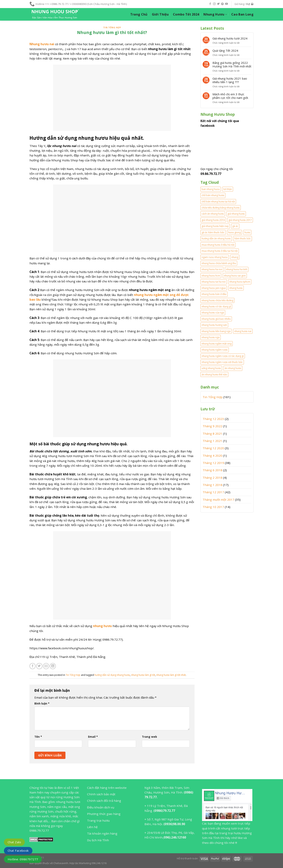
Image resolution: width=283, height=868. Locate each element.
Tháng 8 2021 (212, 434)
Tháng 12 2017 (213, 492)
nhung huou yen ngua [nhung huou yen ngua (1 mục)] (214, 288)
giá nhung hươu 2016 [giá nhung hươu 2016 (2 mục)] (213, 220)
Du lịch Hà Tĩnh (98, 840)
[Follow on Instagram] (214, 4)
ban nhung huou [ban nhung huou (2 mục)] (211, 189)
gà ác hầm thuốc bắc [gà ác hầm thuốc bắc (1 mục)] (213, 232)
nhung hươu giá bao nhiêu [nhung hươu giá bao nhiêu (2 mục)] (216, 319)
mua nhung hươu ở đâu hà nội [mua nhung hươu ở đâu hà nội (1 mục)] (218, 245)
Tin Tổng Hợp (112, 28)
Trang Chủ (139, 14)
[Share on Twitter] (39, 666)
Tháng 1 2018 (212, 485)
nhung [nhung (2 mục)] (235, 257)
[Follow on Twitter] (218, 4)
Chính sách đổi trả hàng (104, 801)
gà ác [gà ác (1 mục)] (235, 226)
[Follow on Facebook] (210, 4)
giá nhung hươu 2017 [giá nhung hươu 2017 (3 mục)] (240, 220)
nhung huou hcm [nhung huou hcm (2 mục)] (211, 276)
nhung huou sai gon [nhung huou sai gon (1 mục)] (235, 276)
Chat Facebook (18, 851)
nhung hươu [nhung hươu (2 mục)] (236, 288)
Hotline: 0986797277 (23, 859)
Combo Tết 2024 (186, 14)
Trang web (149, 737)
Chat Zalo (14, 842)
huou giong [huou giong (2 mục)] (234, 232)
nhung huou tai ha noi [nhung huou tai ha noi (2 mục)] (214, 282)
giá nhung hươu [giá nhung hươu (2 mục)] (236, 214)
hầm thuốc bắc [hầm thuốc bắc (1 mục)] (243, 238)
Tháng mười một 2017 (218, 500)
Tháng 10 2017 (213, 507)
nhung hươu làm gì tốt (143, 675)
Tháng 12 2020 (213, 448)
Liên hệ (92, 827)
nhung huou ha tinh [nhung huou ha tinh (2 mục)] (237, 269)
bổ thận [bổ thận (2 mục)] (228, 189)
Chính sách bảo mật (101, 794)
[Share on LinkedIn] (53, 666)
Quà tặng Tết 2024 (225, 51)
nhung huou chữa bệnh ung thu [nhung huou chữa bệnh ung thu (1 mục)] (219, 263)
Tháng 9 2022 (212, 426)
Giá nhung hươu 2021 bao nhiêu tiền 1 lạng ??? (230, 80)
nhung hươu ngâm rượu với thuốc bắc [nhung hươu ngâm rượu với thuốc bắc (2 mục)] (222, 362)
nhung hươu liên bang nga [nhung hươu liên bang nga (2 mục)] (216, 331)
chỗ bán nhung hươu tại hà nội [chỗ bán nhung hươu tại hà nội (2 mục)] (218, 202)
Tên (38, 737)
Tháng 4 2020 (212, 456)
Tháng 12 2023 (213, 419)
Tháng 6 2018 (212, 470)
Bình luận (42, 703)
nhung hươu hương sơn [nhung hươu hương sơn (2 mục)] (214, 325)
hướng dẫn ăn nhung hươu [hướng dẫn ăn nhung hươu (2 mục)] (216, 238)
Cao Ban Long (242, 14)
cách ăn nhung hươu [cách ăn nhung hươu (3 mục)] (213, 214)
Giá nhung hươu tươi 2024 (230, 38)
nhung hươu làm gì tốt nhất (171, 675)
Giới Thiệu (160, 14)
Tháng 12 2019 (213, 463)
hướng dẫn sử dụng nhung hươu (112, 675)
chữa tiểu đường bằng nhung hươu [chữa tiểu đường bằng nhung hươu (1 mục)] (221, 208)
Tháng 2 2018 (212, 478)
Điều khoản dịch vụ (101, 807)
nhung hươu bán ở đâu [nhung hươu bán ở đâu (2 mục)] (214, 294)
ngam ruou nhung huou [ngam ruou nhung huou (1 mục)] (215, 257)
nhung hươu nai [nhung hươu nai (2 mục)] (243, 331)
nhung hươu (102, 626)
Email (93, 737)
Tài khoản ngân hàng (102, 833)
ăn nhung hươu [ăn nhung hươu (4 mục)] (233, 368)
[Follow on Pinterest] (222, 4)
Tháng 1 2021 (212, 441)
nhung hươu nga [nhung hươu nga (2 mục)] (211, 337)
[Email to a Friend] (46, 666)
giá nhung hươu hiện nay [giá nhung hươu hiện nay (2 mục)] (215, 226)
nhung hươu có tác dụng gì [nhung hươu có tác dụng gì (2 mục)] (216, 306)
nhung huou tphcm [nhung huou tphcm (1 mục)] (240, 282)
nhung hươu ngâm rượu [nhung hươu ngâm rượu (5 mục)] (215, 350)
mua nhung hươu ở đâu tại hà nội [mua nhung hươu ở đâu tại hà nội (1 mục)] (220, 251)
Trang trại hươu (98, 820)
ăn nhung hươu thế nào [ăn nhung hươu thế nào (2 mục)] (214, 374)
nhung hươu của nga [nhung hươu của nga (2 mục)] (213, 313)
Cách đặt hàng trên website (107, 788)
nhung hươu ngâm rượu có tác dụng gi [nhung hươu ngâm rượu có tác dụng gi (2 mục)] (223, 356)
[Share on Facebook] (33, 666)
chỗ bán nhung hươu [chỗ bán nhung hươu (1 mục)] (213, 195)
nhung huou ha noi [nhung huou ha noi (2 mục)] (212, 269)
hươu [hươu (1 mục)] (247, 232)
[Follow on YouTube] (226, 4)
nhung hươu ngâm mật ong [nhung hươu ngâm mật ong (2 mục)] (217, 344)
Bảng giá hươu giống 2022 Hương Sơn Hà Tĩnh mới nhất (232, 64)
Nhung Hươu (215, 14)
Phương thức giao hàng (104, 814)
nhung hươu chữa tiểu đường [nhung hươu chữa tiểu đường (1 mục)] (217, 300)
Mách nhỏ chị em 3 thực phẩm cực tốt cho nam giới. (230, 96)
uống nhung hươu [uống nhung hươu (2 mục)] (211, 368)
